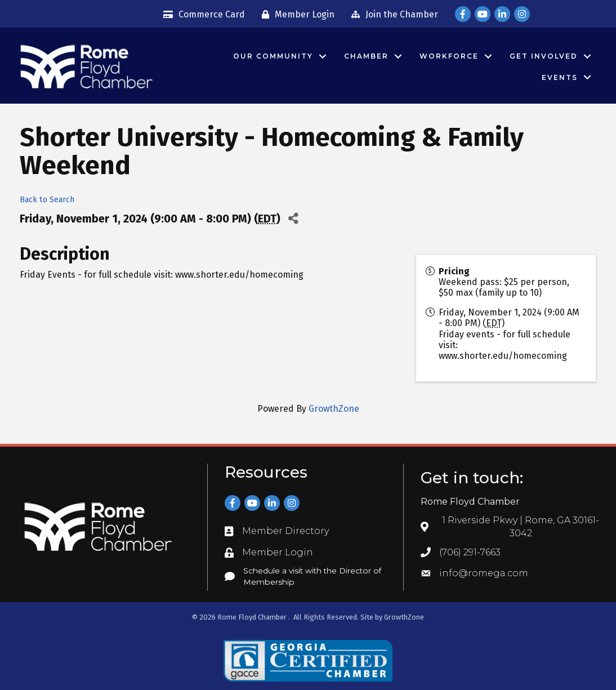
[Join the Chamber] (392, 15)
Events (559, 77)
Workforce (448, 56)
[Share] (293, 219)
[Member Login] (295, 15)
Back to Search (47, 200)
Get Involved (543, 56)
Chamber (366, 56)
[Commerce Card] (201, 15)
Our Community (273, 56)
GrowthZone (334, 409)
